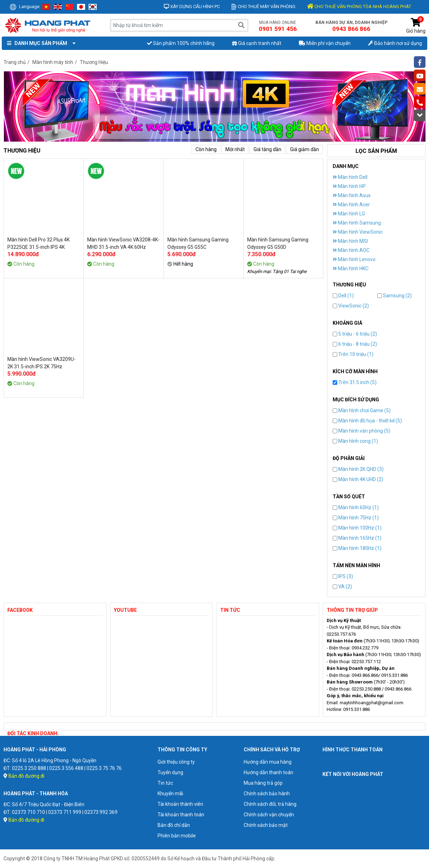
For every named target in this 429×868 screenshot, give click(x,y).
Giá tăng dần (267, 149)
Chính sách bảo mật (266, 825)
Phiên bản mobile (177, 836)
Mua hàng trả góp (263, 783)
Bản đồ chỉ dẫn (174, 825)
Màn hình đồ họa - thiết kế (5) (367, 421)
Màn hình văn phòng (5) (361, 431)
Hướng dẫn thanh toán (268, 772)
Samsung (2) (395, 296)
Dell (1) (343, 296)
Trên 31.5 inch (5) (355, 382)
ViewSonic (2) (351, 306)
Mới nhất (235, 149)
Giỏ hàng (416, 26)
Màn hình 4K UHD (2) (358, 479)
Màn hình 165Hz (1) (357, 538)
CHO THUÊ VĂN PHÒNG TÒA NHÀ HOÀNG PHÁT (359, 7)
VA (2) (342, 587)
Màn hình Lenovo (354, 259)
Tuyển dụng (170, 772)
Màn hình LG (349, 214)
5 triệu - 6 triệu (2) (355, 334)
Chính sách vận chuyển (269, 815)
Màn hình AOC (351, 250)
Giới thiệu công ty (176, 762)
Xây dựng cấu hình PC (192, 7)
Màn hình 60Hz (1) (356, 507)
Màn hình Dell (350, 177)
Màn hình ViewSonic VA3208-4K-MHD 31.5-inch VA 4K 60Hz (123, 243)
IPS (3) (343, 576)
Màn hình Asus (352, 195)
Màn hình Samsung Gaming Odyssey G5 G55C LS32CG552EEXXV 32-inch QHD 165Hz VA (202, 244)
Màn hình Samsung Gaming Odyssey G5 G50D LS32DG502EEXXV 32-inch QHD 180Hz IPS (282, 244)
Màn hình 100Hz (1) (357, 528)
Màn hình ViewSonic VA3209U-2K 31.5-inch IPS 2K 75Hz (41, 363)
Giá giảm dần (305, 149)
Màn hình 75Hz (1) (356, 518)
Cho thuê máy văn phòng (263, 7)
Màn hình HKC (351, 268)
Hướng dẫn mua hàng (268, 762)
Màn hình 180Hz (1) (357, 548)
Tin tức (165, 783)
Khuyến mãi (170, 793)
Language (24, 7)
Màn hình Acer (351, 205)
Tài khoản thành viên (180, 804)
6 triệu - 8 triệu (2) (355, 344)
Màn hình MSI (350, 241)
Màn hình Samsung (357, 223)
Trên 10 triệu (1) (353, 354)
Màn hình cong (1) (355, 441)
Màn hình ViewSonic (358, 232)
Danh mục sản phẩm (40, 43)
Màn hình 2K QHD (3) (358, 469)
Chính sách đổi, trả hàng (270, 804)
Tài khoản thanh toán (181, 815)
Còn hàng (206, 149)
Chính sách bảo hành (267, 793)
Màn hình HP (349, 186)
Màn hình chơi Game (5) (362, 410)
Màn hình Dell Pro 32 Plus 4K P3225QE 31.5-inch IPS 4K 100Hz (39, 244)
